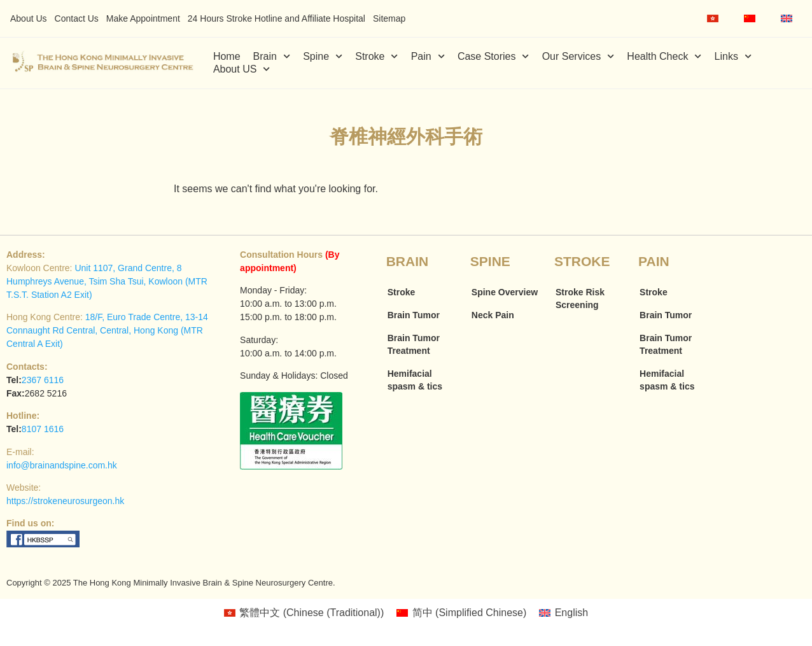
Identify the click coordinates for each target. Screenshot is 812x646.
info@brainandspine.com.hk (62, 465)
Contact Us (77, 18)
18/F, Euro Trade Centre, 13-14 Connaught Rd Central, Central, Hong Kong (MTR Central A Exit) (107, 330)
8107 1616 (43, 429)
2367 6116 (43, 380)
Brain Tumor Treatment (414, 344)
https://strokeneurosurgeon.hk (65, 501)
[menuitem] (713, 18)
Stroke (376, 57)
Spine (323, 57)
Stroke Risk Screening (580, 298)
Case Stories (493, 57)
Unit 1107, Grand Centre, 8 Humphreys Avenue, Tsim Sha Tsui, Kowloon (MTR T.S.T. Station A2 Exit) (107, 281)
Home (227, 56)
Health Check (664, 57)
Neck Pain (493, 315)
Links (733, 57)
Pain (428, 57)
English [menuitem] (571, 613)
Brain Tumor (414, 315)
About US (242, 69)
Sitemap (389, 18)
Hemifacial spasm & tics (415, 380)
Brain (272, 57)
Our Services (578, 57)
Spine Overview (505, 292)
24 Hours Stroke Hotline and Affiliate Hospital (276, 18)
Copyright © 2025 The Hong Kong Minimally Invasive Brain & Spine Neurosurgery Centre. (171, 583)
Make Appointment (143, 18)
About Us (29, 18)
